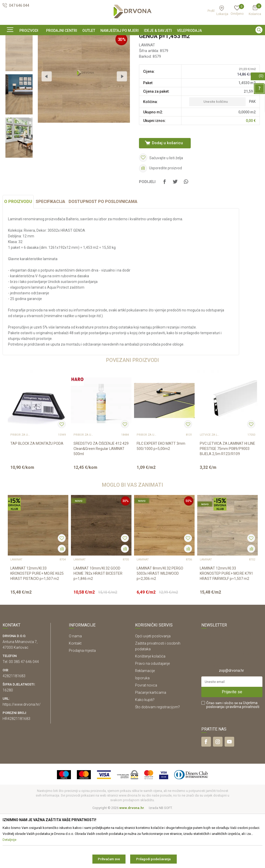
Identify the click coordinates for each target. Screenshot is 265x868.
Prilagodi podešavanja (153, 859)
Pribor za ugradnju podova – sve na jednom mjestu (21, 490)
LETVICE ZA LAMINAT (210, 490)
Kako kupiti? (145, 754)
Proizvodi (10, 51)
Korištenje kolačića (150, 711)
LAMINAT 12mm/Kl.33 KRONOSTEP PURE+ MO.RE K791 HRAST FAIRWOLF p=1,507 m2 (226, 628)
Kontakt (75, 698)
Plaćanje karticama (151, 747)
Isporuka (142, 733)
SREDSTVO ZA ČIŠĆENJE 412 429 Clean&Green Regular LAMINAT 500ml (101, 503)
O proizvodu (18, 256)
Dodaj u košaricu (167, 186)
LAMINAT (55, 51)
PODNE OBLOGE (32, 51)
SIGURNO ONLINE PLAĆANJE (132, 40)
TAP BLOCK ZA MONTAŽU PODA (37, 498)
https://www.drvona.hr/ (22, 759)
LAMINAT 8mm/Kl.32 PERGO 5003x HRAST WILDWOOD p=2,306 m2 (160, 628)
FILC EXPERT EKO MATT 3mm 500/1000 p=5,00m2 (161, 501)
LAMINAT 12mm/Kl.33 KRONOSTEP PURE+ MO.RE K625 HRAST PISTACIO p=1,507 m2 (37, 628)
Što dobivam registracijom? (157, 762)
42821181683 (14, 731)
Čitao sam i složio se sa (233, 760)
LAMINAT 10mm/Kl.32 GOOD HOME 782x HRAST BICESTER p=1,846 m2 (98, 628)
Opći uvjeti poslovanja (153, 691)
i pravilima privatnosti (242, 761)
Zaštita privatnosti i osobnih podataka (158, 701)
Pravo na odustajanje (152, 718)
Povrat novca (146, 740)
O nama (75, 691)
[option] (132, 40)
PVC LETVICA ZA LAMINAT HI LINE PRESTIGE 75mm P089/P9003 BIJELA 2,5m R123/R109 (227, 503)
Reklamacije (145, 725)
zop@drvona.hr (231, 725)
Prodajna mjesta (82, 705)
